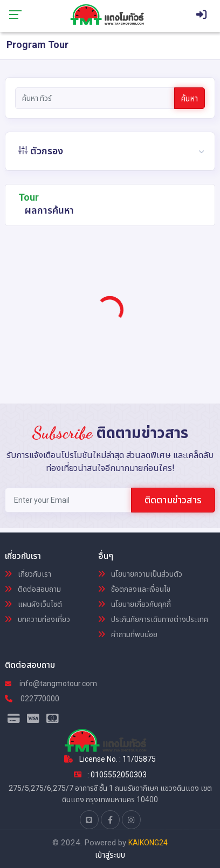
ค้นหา (190, 99)
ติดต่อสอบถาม (33, 589)
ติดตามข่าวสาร (173, 500)
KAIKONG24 (148, 843)
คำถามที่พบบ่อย (128, 634)
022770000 (32, 699)
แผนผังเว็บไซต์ (33, 604)
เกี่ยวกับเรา (28, 574)
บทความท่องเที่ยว (37, 619)
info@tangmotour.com (51, 684)
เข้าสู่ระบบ (110, 855)
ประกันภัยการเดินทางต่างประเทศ (153, 619)
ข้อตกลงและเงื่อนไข (134, 589)
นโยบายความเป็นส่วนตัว (140, 574)
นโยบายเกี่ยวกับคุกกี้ (135, 604)
